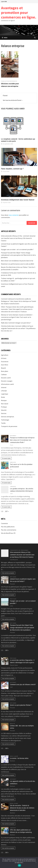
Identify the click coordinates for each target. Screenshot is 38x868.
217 (6, 511)
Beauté (3, 368)
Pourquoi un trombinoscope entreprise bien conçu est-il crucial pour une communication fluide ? (22, 440)
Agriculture (5, 355)
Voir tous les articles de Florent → (13, 100)
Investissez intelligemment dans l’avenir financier (18, 200)
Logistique (5, 394)
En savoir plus (6, 458)
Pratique (4, 407)
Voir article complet (8, 573)
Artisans (4, 358)
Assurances (5, 362)
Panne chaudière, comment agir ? (12, 169)
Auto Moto (5, 365)
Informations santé (7, 384)
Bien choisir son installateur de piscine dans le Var (17, 261)
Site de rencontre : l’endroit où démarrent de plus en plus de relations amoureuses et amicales (22, 808)
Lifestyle (4, 391)
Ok (19, 865)
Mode (3, 397)
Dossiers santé (6, 378)
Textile (3, 423)
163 (6, 650)
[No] (36, 862)
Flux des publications (8, 527)
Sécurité (4, 410)
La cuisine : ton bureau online (19, 758)
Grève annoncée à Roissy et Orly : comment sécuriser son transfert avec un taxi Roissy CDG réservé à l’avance (18, 238)
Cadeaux (4, 374)
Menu (5, 38)
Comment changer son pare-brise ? (20, 323)
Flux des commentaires (9, 530)
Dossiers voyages (7, 381)
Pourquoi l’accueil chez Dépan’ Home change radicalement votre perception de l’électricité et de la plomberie (18, 255)
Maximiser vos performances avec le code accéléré (18, 264)
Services (4, 413)
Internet (4, 387)
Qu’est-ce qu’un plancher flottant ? (21, 705)
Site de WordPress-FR (8, 533)
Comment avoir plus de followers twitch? (23, 685)
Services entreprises (8, 417)
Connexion (4, 523)
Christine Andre (6, 326)
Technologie (5, 420)
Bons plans (5, 371)
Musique (4, 400)
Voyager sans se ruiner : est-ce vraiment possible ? (17, 249)
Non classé (5, 404)
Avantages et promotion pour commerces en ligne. (19, 12)
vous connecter (14, 215)
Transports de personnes (9, 426)
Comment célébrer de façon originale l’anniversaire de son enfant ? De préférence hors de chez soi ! (18, 328)
